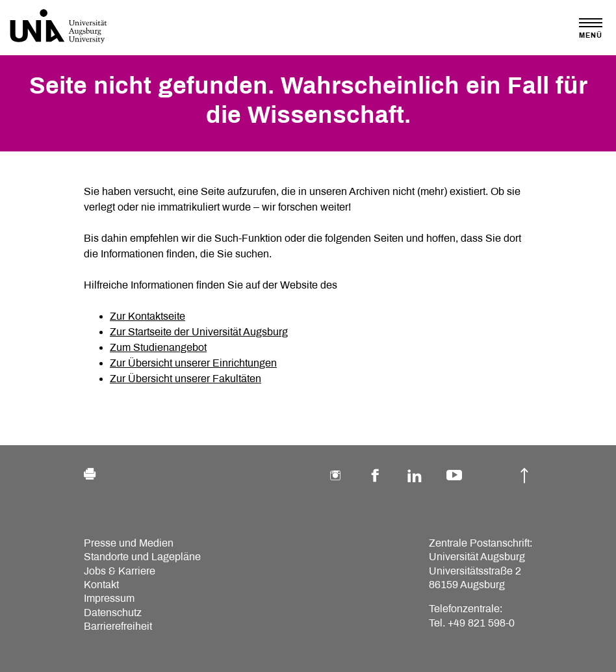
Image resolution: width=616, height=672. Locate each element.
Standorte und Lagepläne (142, 557)
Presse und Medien (129, 543)
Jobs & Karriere (120, 571)
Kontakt (101, 585)
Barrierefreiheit (118, 626)
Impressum (109, 598)
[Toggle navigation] (591, 28)
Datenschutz (113, 613)
